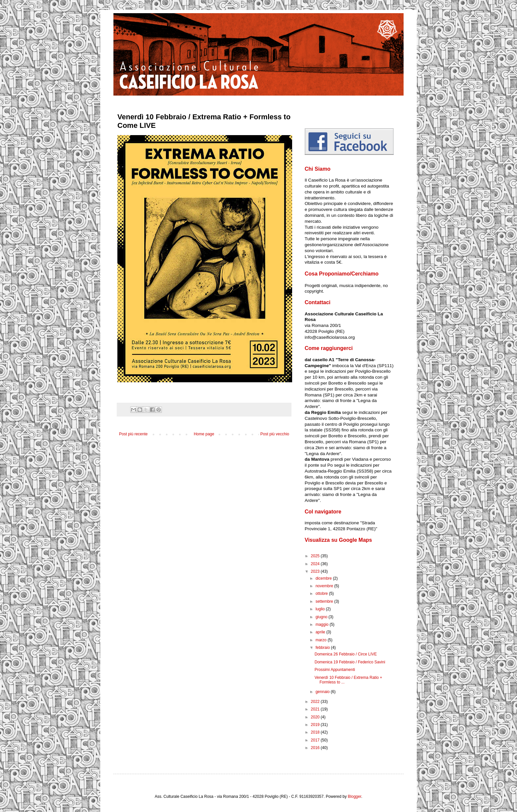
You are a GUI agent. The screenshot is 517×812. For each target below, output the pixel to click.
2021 (316, 709)
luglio (321, 609)
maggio (323, 624)
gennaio (323, 692)
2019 (316, 725)
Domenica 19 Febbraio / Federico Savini (350, 662)
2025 (316, 556)
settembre (325, 601)
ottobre (322, 594)
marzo (322, 640)
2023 (316, 571)
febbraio (323, 648)
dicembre (324, 578)
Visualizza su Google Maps (338, 540)
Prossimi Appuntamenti (335, 670)
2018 (316, 732)
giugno (322, 617)
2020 (316, 717)
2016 (316, 748)
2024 (316, 564)
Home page (204, 434)
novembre (325, 586)
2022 (316, 702)
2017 (316, 740)
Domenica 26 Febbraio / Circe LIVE (346, 654)
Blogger (355, 797)
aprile (321, 632)
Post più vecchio (275, 434)
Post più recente (133, 434)
